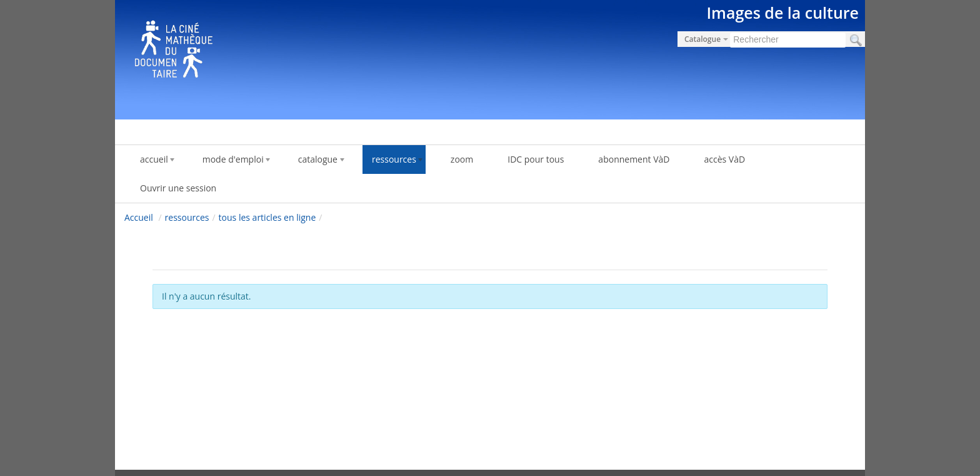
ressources (187, 217)
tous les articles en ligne (267, 217)
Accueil (139, 217)
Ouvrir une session (178, 188)
